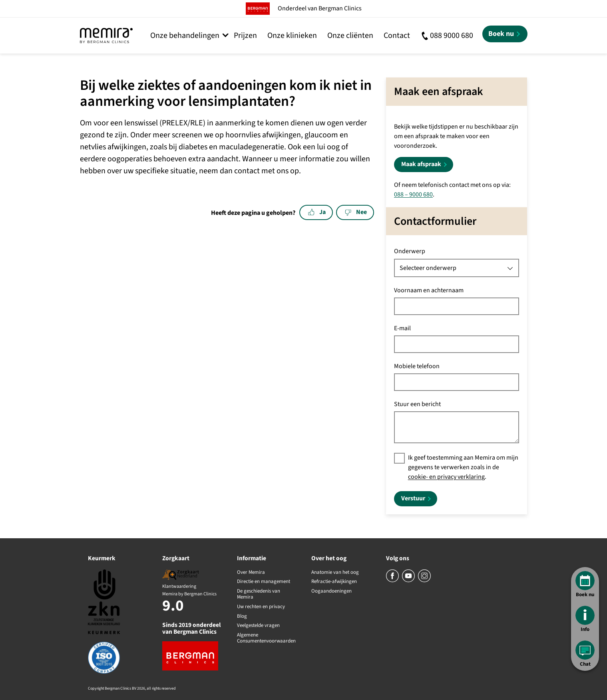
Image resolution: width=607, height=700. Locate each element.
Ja (317, 212)
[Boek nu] (505, 34)
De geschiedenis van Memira (259, 594)
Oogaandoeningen (331, 591)
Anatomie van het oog (335, 573)
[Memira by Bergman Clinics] (106, 36)
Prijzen (245, 36)
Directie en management (264, 582)
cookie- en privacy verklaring (446, 477)
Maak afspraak (421, 164)
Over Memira (251, 573)
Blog (242, 617)
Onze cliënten (350, 36)
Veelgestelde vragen (258, 626)
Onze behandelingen (185, 36)
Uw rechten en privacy (261, 607)
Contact (397, 36)
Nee (356, 212)
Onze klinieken (292, 36)
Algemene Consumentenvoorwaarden (266, 638)
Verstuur (413, 498)
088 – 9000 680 (413, 194)
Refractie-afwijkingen (334, 582)
